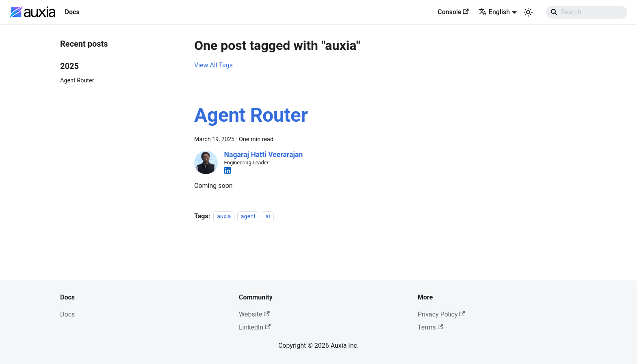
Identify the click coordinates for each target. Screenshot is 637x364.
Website (254, 314)
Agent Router (77, 81)
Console (453, 12)
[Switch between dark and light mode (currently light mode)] (528, 12)
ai (268, 216)
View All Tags (213, 65)
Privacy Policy (441, 314)
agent (248, 216)
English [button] (494, 12)
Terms (430, 327)
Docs (67, 314)
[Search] (587, 12)
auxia (224, 216)
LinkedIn (255, 327)
